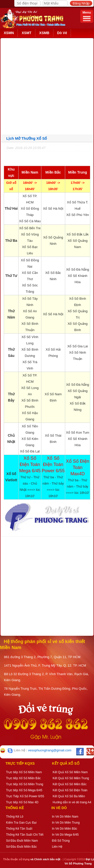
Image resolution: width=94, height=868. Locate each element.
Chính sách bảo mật (47, 859)
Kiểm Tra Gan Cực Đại (21, 823)
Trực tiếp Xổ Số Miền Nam (24, 772)
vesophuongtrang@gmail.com (50, 750)
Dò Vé (62, 33)
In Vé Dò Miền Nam (65, 817)
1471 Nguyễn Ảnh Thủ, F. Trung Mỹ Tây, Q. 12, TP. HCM (45, 665)
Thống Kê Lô (15, 817)
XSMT (26, 33)
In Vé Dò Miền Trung (66, 823)
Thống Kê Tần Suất (19, 829)
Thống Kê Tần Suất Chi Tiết (25, 835)
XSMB (44, 33)
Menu (87, 16)
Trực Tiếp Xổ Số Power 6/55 (25, 796)
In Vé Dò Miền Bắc (65, 829)
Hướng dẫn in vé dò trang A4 (72, 802)
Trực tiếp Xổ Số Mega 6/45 (24, 790)
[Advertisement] (47, 85)
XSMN (9, 33)
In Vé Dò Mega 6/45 (65, 835)
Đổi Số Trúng (61, 841)
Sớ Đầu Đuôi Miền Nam (22, 841)
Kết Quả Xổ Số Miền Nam (70, 772)
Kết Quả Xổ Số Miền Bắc (70, 784)
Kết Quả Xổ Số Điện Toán (70, 790)
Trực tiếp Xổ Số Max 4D (22, 802)
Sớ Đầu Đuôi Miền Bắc (21, 847)
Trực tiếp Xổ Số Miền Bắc (23, 778)
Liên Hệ (57, 847)
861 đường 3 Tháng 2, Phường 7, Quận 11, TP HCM (42, 657)
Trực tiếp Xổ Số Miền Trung (25, 784)
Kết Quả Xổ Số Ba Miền (69, 796)
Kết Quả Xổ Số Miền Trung (71, 778)
